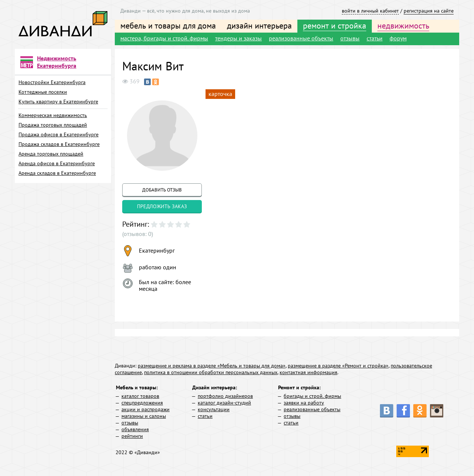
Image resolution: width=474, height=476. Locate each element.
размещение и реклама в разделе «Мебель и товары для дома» (212, 366)
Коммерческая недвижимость (53, 115)
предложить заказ (162, 206)
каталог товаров (140, 396)
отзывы (350, 38)
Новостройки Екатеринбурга (52, 82)
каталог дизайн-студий (224, 403)
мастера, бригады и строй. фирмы (164, 38)
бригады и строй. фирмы (312, 396)
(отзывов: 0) (138, 234)
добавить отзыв (162, 190)
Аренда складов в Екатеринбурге (57, 173)
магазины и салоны (144, 416)
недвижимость (403, 26)
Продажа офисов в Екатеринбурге (59, 134)
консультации (214, 409)
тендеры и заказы (238, 38)
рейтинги (132, 436)
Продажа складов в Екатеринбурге (59, 144)
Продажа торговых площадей (53, 125)
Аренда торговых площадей (51, 154)
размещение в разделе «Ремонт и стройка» (338, 366)
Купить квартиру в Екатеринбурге (58, 101)
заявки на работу (304, 403)
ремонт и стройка (335, 26)
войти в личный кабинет (370, 11)
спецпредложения (142, 403)
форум (398, 38)
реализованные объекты (301, 38)
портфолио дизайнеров (225, 396)
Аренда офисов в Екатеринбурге (57, 163)
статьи (375, 38)
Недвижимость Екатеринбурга (57, 62)
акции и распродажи (146, 409)
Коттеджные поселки (43, 92)
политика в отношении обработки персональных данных (211, 372)
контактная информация (308, 372)
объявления (135, 429)
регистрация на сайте (429, 11)
